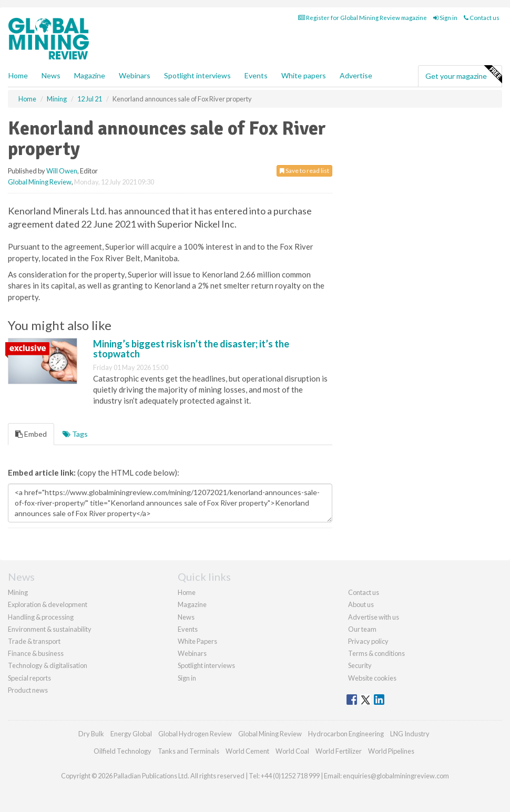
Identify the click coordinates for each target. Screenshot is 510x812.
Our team (362, 629)
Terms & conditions (376, 653)
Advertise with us (374, 617)
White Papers (197, 641)
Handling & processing (41, 617)
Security (360, 665)
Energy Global (131, 734)
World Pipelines (391, 751)
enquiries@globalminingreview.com (396, 776)
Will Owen (62, 171)
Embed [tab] (31, 434)
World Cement (247, 751)
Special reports (29, 678)
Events (256, 75)
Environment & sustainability (50, 629)
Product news (28, 690)
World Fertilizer (339, 751)
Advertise (356, 75)
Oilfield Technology (123, 751)
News (186, 617)
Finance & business (36, 653)
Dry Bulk (91, 734)
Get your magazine (463, 75)
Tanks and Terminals (188, 751)
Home (18, 75)
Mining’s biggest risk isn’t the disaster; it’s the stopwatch (191, 349)
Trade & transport (34, 641)
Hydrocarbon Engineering (346, 734)
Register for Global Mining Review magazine (363, 18)
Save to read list (304, 171)
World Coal (292, 751)
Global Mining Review (40, 182)
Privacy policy (368, 641)
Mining (18, 592)
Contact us (482, 18)
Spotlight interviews (197, 75)
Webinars (135, 75)
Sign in (445, 18)
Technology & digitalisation (48, 665)
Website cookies (372, 678)
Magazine (90, 75)
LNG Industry (410, 734)
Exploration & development (48, 604)
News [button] (51, 75)
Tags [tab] (75, 434)
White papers (304, 75)
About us (361, 604)
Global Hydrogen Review (195, 734)
